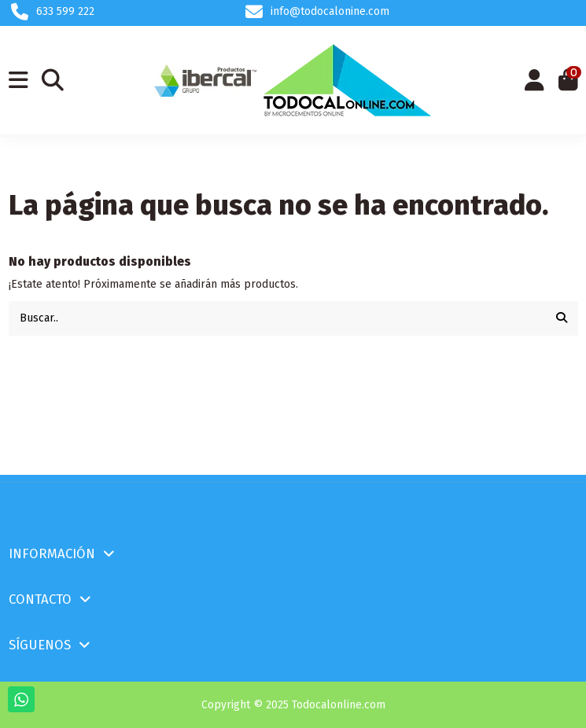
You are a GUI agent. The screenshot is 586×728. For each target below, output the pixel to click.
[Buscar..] (562, 318)
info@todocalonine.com (330, 11)
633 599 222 (65, 11)
